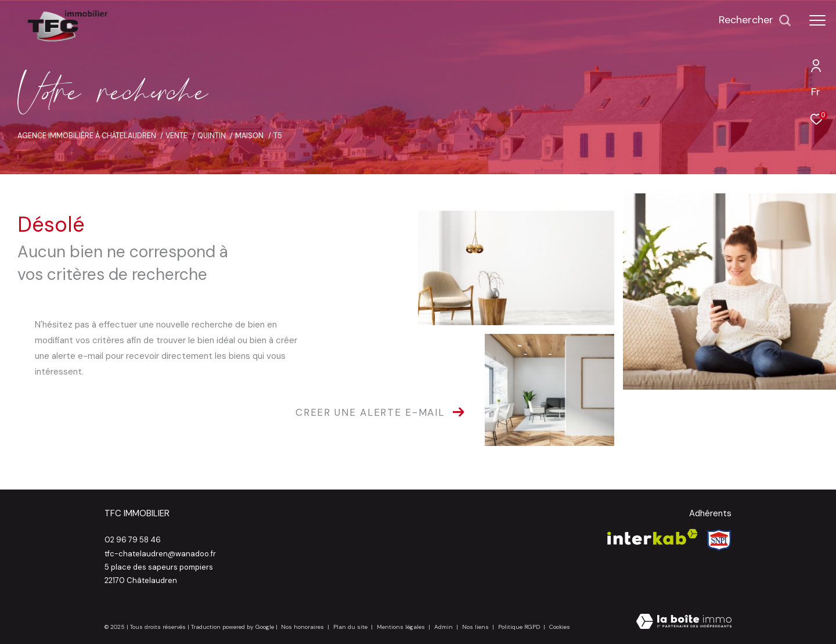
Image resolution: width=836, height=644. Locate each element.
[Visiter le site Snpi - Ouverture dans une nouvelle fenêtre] (719, 540)
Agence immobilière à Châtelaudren (87, 136)
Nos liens (476, 627)
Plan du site (351, 627)
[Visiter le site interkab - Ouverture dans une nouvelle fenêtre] (653, 537)
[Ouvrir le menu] (817, 20)
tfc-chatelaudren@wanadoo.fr (160, 554)
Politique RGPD (519, 627)
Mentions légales (402, 627)
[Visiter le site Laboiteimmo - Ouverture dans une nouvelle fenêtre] (684, 623)
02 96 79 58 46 (133, 540)
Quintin (212, 136)
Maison (249, 136)
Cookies (560, 627)
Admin (444, 627)
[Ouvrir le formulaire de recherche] (755, 20)
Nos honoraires (302, 627)
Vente (176, 136)
